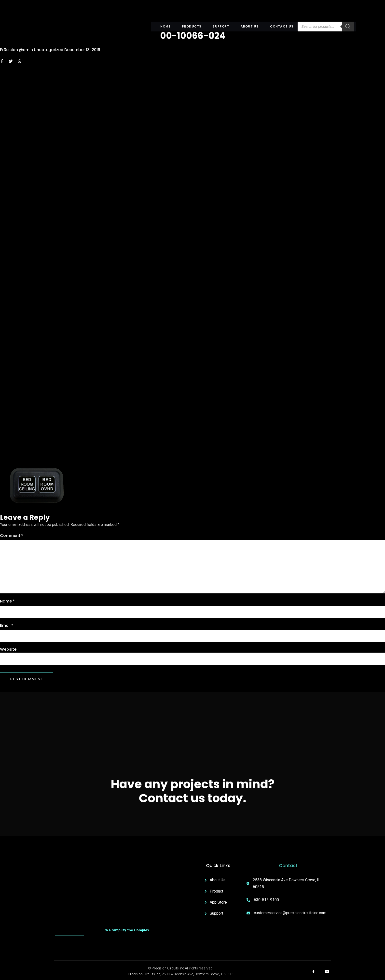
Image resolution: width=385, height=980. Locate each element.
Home (166, 26)
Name (7, 601)
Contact (288, 866)
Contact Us (281, 26)
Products (192, 26)
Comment (12, 536)
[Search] (347, 27)
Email (7, 626)
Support (221, 26)
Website (8, 649)
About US (249, 26)
